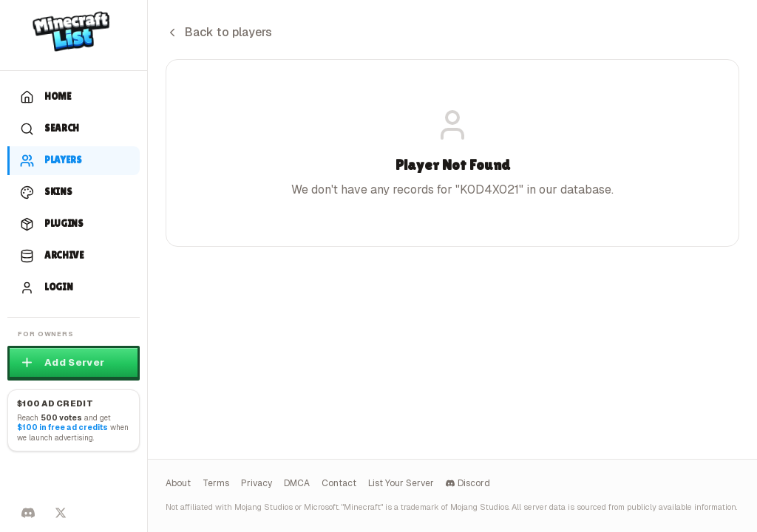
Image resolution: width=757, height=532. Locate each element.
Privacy (257, 483)
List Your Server (401, 483)
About (178, 483)
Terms (216, 483)
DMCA (297, 483)
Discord (468, 483)
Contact (339, 483)
